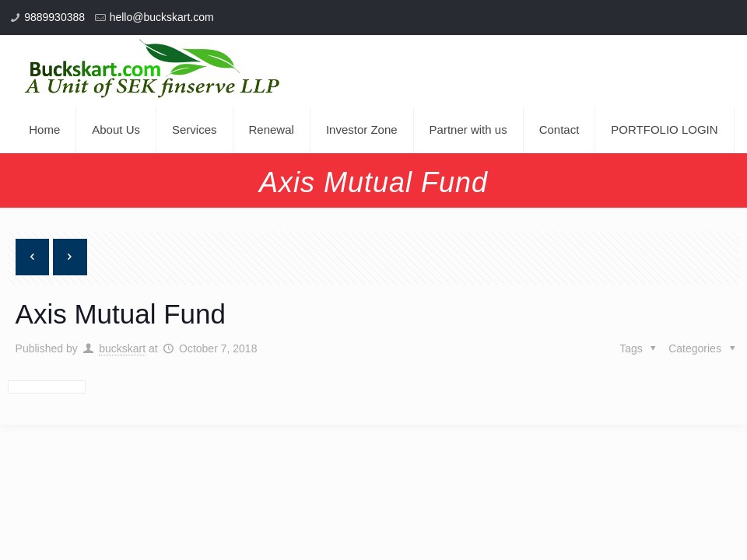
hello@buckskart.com (162, 17)
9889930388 (54, 17)
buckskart (122, 348)
